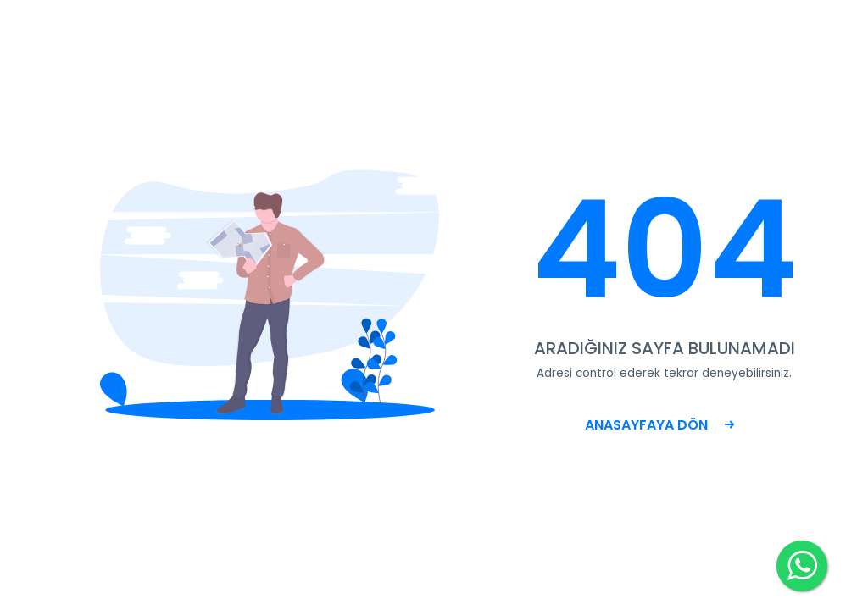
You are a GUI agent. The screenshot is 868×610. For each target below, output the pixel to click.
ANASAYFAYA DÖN (659, 425)
